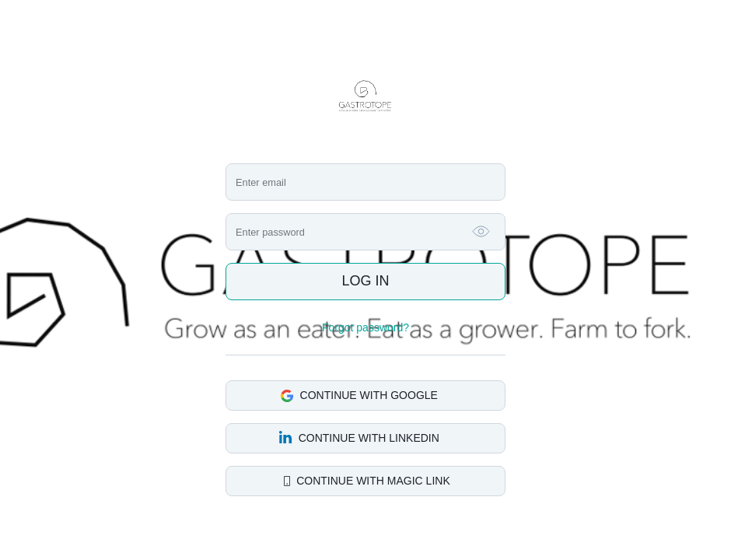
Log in (365, 281)
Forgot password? (365, 327)
